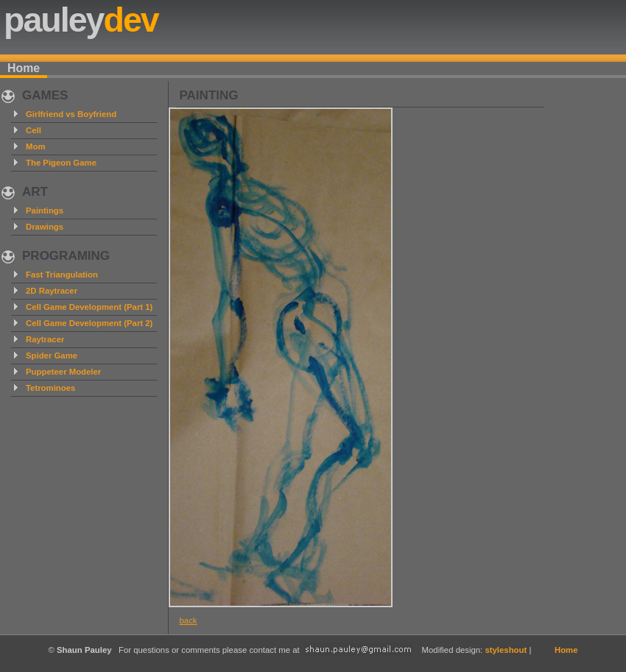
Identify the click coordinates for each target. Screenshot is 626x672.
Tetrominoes (50, 388)
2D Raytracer (52, 291)
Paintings (45, 211)
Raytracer (45, 339)
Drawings (45, 227)
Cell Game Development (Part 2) (89, 323)
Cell (34, 130)
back (189, 620)
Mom (36, 146)
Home (24, 68)
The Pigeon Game (61, 163)
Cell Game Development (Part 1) (89, 307)
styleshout (506, 650)
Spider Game (52, 356)
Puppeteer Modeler (63, 372)
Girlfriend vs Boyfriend (71, 114)
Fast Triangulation (62, 275)
